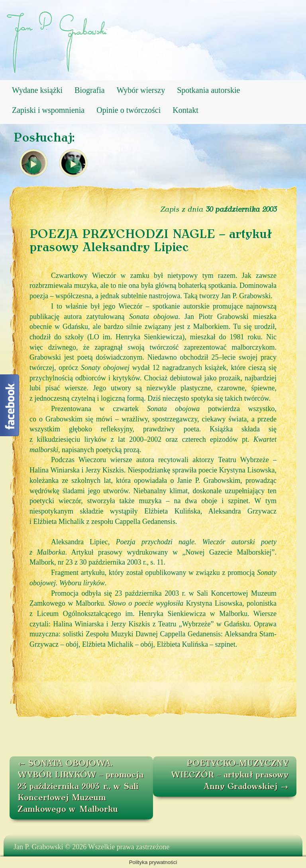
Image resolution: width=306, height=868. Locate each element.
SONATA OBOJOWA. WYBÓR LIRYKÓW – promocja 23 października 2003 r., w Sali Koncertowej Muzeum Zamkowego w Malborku (80, 787)
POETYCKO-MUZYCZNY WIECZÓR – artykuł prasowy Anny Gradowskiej (230, 775)
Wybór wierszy (141, 90)
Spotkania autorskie (208, 90)
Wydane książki (37, 90)
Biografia (90, 90)
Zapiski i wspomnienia (48, 110)
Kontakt (185, 110)
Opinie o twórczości (128, 110)
